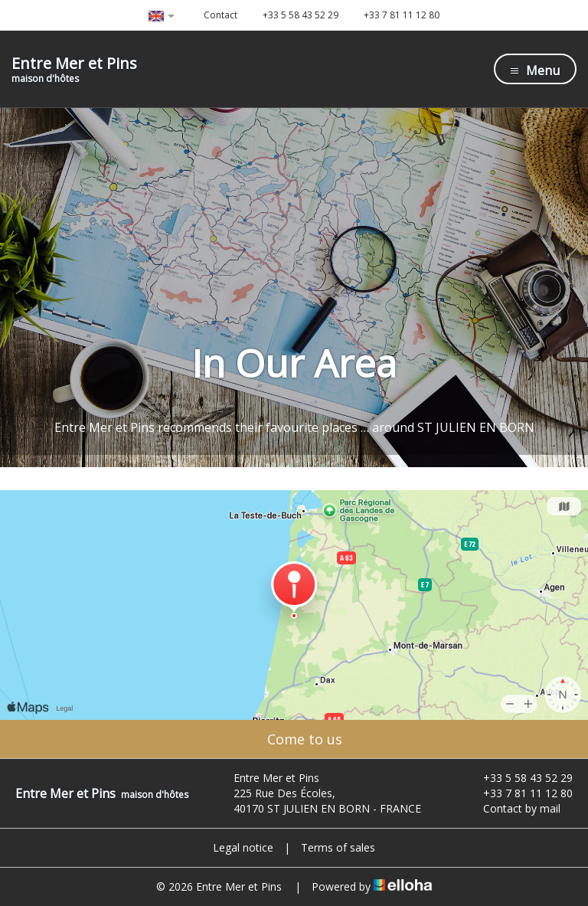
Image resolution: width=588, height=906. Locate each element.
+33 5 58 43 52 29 (519, 778)
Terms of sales (338, 847)
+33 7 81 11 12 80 (519, 793)
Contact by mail (513, 808)
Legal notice (243, 847)
